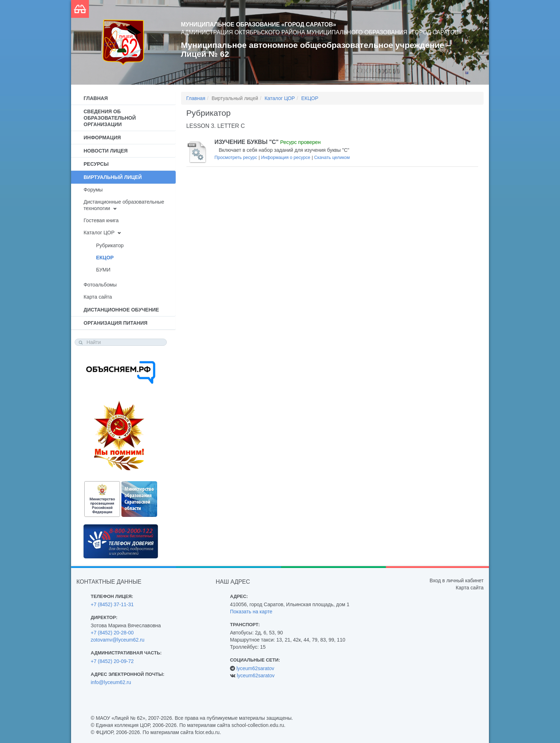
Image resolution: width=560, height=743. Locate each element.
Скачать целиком (332, 158)
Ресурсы (96, 164)
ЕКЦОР (105, 258)
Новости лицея (106, 151)
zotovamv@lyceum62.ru (117, 640)
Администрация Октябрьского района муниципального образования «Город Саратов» (321, 32)
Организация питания (116, 323)
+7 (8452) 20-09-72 (112, 661)
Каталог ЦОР (99, 233)
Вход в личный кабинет (457, 580)
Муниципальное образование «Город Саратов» (259, 24)
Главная (96, 98)
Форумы (93, 190)
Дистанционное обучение (121, 310)
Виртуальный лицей (113, 177)
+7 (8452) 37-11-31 (112, 604)
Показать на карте (251, 612)
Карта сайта (98, 297)
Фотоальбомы (100, 285)
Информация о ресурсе (286, 158)
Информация (102, 138)
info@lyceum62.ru (111, 682)
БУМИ (103, 270)
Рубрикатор (110, 245)
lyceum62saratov (255, 668)
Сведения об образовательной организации (110, 118)
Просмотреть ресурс (236, 158)
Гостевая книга (101, 220)
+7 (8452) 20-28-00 (112, 633)
